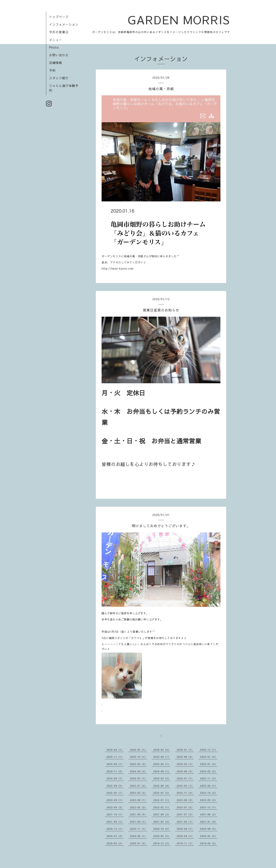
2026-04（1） (115, 750)
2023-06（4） (162, 786)
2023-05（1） (185, 786)
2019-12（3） (162, 843)
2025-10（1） (138, 757)
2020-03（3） (209, 836)
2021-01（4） (209, 822)
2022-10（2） (209, 793)
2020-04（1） (185, 836)
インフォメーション (64, 24)
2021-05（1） (115, 822)
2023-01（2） (162, 793)
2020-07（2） (115, 836)
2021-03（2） (162, 822)
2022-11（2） (185, 793)
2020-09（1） (185, 829)
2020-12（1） (115, 829)
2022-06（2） (185, 800)
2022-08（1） (138, 800)
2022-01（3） (185, 807)
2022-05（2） (209, 800)
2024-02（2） (162, 778)
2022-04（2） (115, 807)
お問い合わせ (59, 55)
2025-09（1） (162, 757)
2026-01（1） (185, 750)
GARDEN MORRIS (179, 20)
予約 (52, 70)
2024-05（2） (209, 771)
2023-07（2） (138, 786)
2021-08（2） (162, 814)
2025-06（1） (115, 764)
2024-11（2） (115, 771)
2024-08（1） (162, 771)
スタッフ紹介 (59, 78)
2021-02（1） (185, 822)
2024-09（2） (138, 771)
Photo (54, 47)
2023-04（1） (209, 786)
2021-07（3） (185, 814)
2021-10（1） (115, 814)
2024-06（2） (185, 771)
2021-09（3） (138, 814)
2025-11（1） (115, 757)
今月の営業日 (59, 32)
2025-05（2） (138, 764)
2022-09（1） (115, 800)
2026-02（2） (162, 750)
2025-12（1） (209, 750)
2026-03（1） (138, 750)
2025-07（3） (209, 757)
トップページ (59, 17)
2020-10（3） (162, 829)
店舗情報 (56, 63)
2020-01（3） (138, 843)
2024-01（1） (185, 778)
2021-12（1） (209, 807)
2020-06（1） (138, 836)
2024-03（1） (138, 778)
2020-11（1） (138, 829)
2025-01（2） (209, 764)
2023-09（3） (115, 786)
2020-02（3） (115, 843)
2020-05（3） (162, 836)
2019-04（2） (209, 843)
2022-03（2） (138, 807)
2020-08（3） (209, 829)
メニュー (56, 40)
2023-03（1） (115, 793)
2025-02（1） (185, 764)
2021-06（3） (209, 814)
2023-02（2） (138, 793)
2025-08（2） (185, 757)
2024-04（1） (115, 778)
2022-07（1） (162, 800)
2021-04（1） (138, 822)
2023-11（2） (209, 778)
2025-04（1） (162, 764)
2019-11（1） (185, 843)
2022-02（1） (162, 807)
